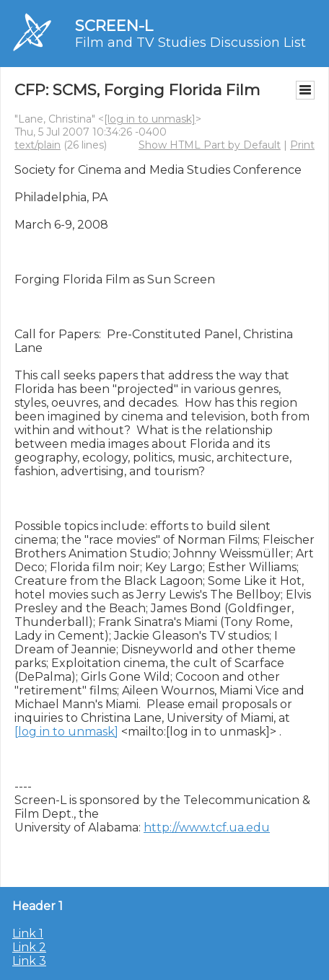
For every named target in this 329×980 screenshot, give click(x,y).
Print (302, 145)
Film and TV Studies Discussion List (190, 43)
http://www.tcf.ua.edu (207, 827)
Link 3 (29, 961)
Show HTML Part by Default (210, 145)
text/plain (38, 145)
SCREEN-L (114, 26)
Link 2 (29, 947)
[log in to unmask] (150, 119)
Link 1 (28, 933)
